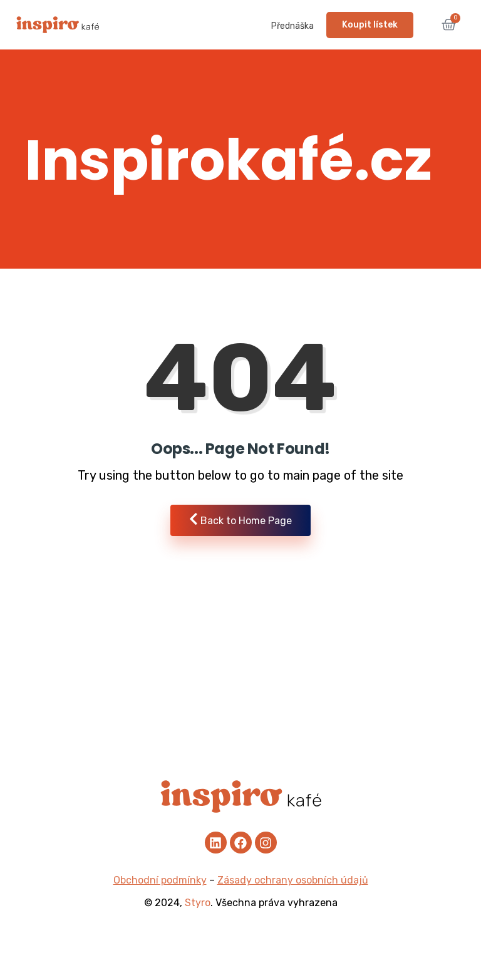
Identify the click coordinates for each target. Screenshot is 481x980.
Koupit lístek (370, 25)
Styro (198, 903)
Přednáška (292, 26)
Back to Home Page (240, 519)
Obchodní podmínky (160, 880)
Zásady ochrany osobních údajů (293, 880)
